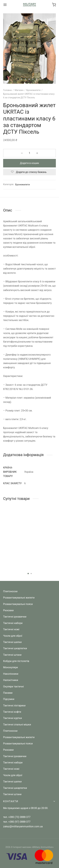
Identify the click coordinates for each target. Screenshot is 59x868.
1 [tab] (28, 574)
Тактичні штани (12, 655)
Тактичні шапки (12, 642)
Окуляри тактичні (13, 687)
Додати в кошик (29, 163)
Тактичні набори (13, 623)
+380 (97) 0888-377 (19, 822)
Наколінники (11, 674)
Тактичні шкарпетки (15, 648)
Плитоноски (10, 591)
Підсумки (9, 699)
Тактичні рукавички (15, 617)
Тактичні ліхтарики (14, 706)
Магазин (19, 90)
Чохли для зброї (13, 636)
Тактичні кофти (12, 712)
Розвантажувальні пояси (18, 604)
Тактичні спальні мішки (17, 725)
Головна (7, 90)
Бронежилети (33, 90)
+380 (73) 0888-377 (19, 817)
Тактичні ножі (11, 629)
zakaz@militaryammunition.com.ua (23, 826)
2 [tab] (31, 574)
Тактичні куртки (13, 718)
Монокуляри (11, 667)
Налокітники (11, 680)
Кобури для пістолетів (16, 661)
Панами (8, 693)
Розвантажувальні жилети (19, 598)
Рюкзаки (8, 610)
